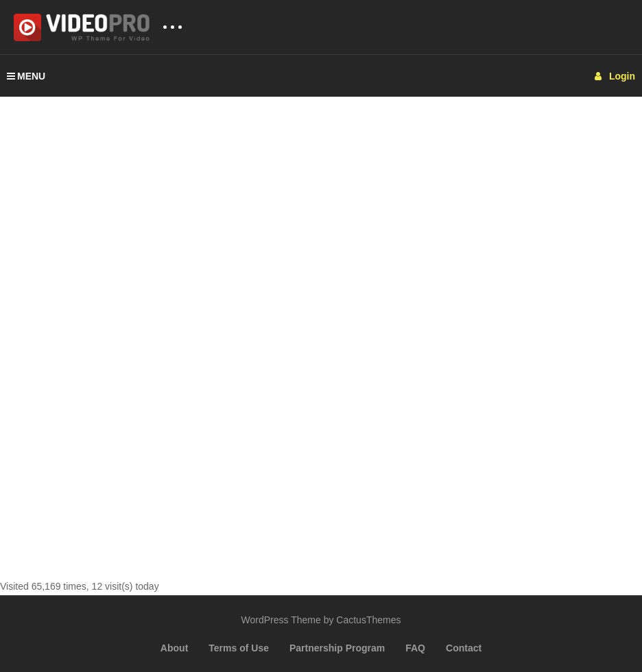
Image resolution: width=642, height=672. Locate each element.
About (174, 648)
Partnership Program (337, 648)
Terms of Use (239, 648)
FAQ (415, 648)
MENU (26, 76)
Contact (464, 648)
